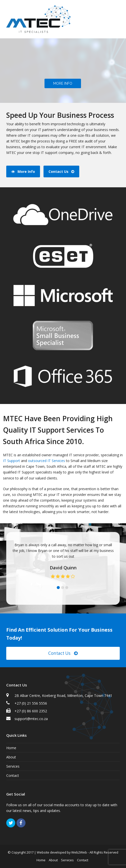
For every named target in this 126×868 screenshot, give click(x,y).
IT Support (11, 461)
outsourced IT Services (46, 461)
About (11, 757)
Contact (13, 775)
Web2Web (79, 852)
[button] (117, 19)
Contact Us (63, 653)
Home (11, 748)
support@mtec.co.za (31, 719)
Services (13, 766)
